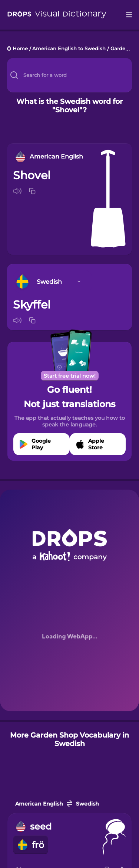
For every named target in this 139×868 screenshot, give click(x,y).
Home (20, 49)
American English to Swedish (69, 49)
